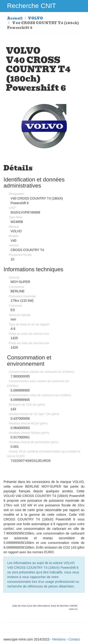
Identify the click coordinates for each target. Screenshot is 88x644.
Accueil (15, 18)
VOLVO (35, 18)
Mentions (59, 639)
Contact (74, 639)
